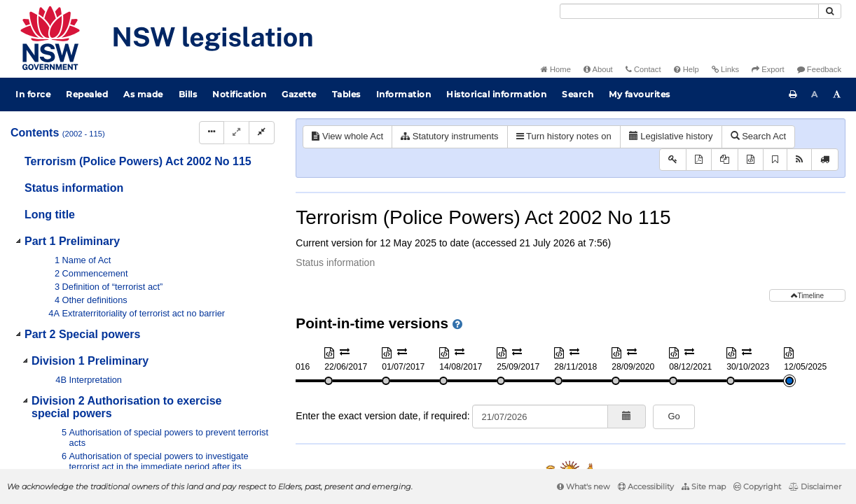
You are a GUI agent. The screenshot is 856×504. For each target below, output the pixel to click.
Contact (643, 69)
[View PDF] (699, 160)
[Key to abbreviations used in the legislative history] (673, 160)
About (598, 69)
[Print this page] (793, 94)
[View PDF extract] (725, 160)
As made (143, 94)
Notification (239, 94)
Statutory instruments (449, 136)
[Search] (689, 11)
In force (33, 94)
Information (404, 94)
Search (578, 94)
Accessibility (646, 486)
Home (556, 69)
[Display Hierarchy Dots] (212, 133)
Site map (704, 486)
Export (768, 69)
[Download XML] (751, 160)
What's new (584, 486)
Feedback (819, 69)
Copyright (757, 486)
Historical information (496, 94)
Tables (346, 94)
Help (686, 69)
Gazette (299, 94)
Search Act (758, 136)
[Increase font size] (837, 94)
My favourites (640, 94)
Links (725, 69)
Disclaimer (815, 486)
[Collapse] (262, 133)
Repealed (87, 94)
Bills (188, 94)
